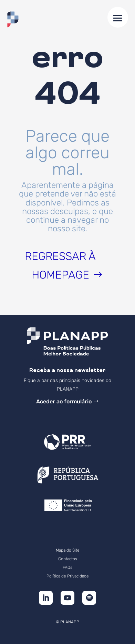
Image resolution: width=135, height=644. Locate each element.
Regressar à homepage (60, 265)
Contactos (68, 559)
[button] (118, 17)
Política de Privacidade (68, 576)
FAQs (67, 567)
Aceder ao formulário (64, 401)
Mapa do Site (68, 550)
